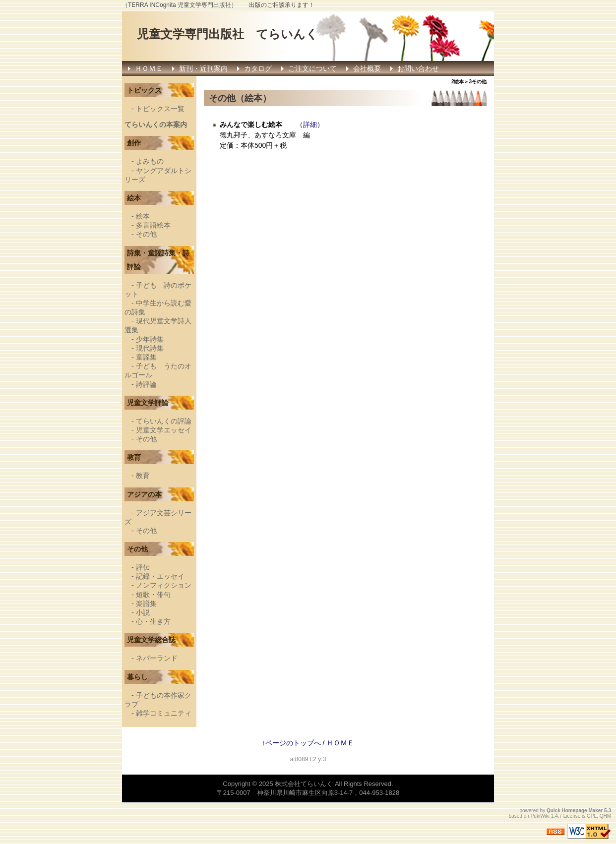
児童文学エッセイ (164, 430)
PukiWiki (540, 816)
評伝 (143, 567)
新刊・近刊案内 (203, 68)
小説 (143, 612)
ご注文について (312, 68)
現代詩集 (150, 348)
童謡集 (146, 357)
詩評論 (146, 384)
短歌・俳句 (153, 595)
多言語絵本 (153, 225)
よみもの (150, 161)
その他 (146, 234)
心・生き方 (153, 621)
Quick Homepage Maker (575, 811)
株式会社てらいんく (304, 784)
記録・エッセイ (160, 576)
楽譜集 (146, 603)
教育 (143, 476)
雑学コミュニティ (164, 713)
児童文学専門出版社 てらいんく (227, 34)
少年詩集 (150, 339)
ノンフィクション (164, 585)
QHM (605, 816)
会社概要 (367, 68)
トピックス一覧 (160, 109)
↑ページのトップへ (291, 743)
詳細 (310, 124)
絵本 (143, 216)
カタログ (258, 68)
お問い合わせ (418, 68)
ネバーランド (157, 658)
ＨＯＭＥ (149, 68)
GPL (592, 816)
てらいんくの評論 (164, 421)
